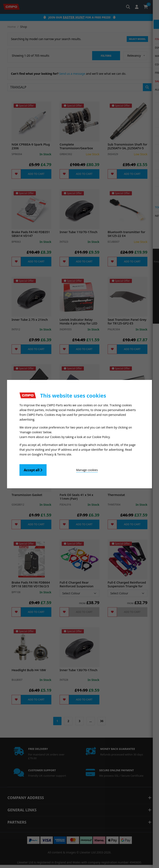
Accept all (33, 469)
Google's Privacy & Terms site (51, 453)
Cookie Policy (101, 436)
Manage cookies (69, 469)
